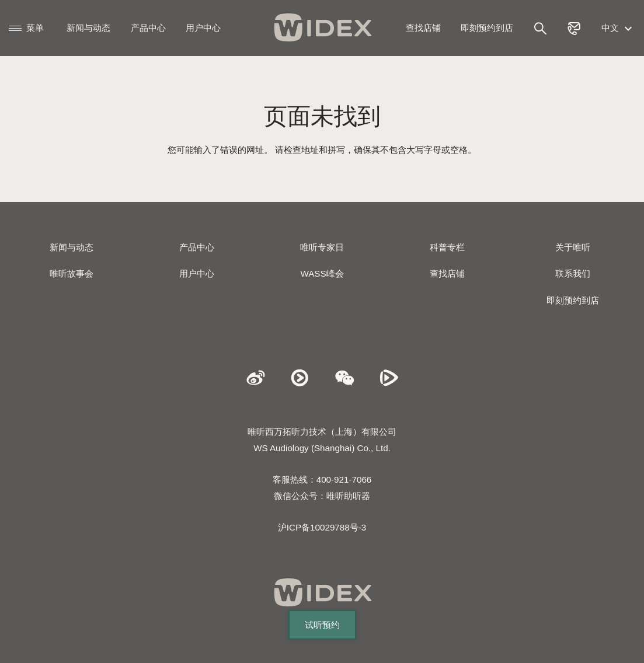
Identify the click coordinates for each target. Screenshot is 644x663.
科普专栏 (447, 247)
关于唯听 (573, 247)
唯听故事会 (72, 273)
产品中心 (148, 28)
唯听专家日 (322, 247)
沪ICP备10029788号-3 (322, 527)
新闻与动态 (88, 28)
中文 (618, 28)
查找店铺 (423, 28)
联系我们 (573, 273)
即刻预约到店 (487, 28)
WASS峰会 (322, 273)
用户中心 (203, 28)
